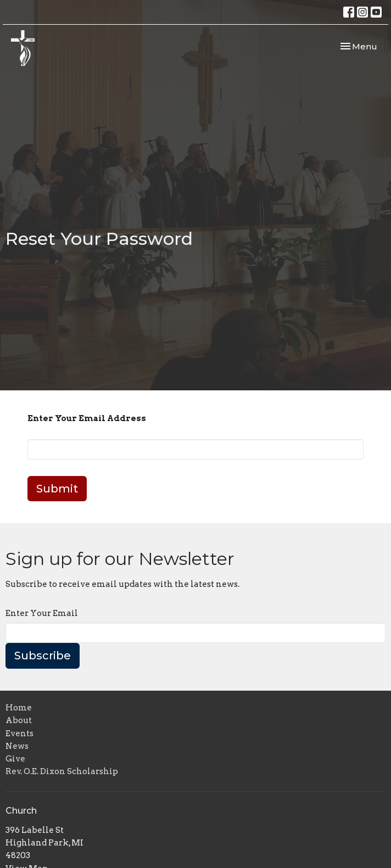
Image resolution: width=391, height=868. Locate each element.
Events (19, 733)
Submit (57, 489)
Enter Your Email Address (87, 418)
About (19, 720)
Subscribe (43, 656)
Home (19, 708)
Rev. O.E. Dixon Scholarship (62, 771)
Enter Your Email (42, 613)
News (17, 746)
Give (15, 759)
